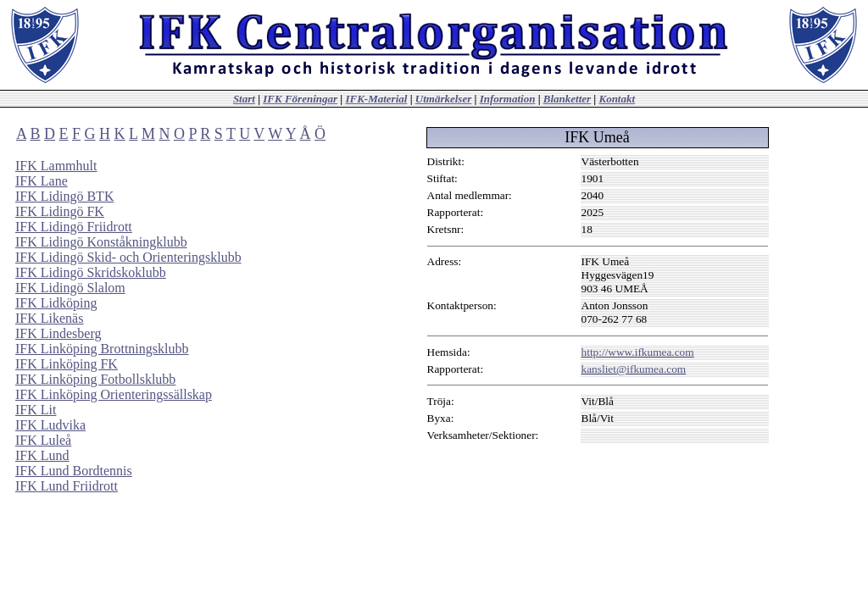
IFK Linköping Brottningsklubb (102, 349)
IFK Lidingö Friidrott (74, 227)
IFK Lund (42, 455)
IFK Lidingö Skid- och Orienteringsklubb (128, 257)
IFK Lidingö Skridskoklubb (91, 272)
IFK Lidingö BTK (64, 196)
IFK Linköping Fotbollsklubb (95, 379)
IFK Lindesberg (58, 333)
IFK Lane (42, 181)
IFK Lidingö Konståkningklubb (101, 242)
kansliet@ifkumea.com (634, 369)
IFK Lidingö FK (60, 211)
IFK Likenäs (49, 318)
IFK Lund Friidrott (67, 486)
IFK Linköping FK (67, 364)
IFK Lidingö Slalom (70, 288)
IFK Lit (36, 410)
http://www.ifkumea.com (638, 352)
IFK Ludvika (50, 425)
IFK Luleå (43, 440)
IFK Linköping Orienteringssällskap (114, 394)
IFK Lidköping (56, 303)
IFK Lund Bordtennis (74, 471)
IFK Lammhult (56, 166)
